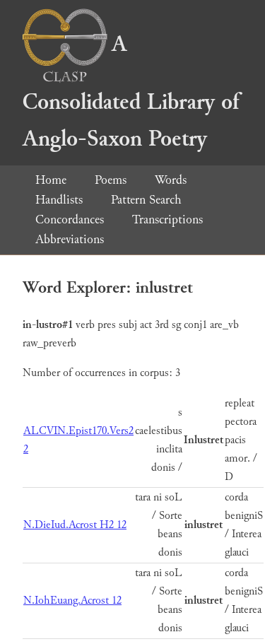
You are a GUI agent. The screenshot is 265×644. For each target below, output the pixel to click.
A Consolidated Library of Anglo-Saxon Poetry (131, 92)
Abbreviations (70, 239)
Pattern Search (146, 200)
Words (171, 180)
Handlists (59, 200)
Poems (111, 180)
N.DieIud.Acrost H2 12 (75, 525)
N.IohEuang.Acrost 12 (72, 601)
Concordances (70, 219)
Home (51, 180)
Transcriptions (167, 219)
